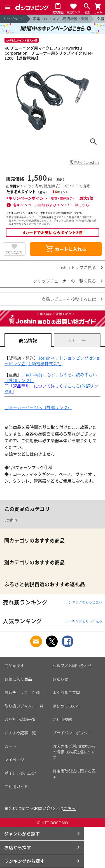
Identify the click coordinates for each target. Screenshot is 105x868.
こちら (70, 808)
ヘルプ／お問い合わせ (72, 665)
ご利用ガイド (16, 786)
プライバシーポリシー (72, 733)
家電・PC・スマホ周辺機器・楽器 (61, 19)
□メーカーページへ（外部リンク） (38, 407)
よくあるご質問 (66, 692)
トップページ (14, 19)
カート (10, 746)
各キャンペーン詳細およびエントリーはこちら (51, 205)
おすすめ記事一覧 (20, 733)
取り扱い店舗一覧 (20, 719)
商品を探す (14, 665)
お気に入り (14, 252)
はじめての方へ (66, 706)
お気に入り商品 (18, 679)
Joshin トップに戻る (77, 267)
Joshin (11, 520)
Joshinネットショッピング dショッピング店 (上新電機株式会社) (52, 361)
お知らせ (60, 679)
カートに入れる (66, 249)
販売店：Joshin (84, 162)
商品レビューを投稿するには (69, 299)
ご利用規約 (62, 719)
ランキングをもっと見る (84, 602)
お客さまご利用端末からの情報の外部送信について (74, 752)
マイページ (14, 760)
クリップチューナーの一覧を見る (65, 281)
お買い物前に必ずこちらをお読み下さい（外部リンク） (51, 377)
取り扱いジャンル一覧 (24, 706)
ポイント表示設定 (20, 773)
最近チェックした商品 (24, 692)
